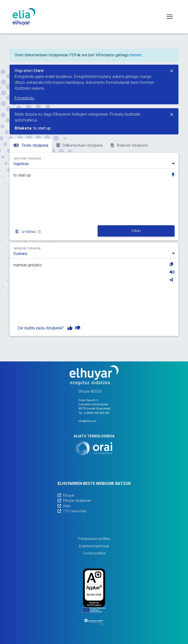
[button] (173, 175)
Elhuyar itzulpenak (74, 501)
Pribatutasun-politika (94, 539)
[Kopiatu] (172, 264)
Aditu (64, 506)
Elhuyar (66, 495)
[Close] (172, 71)
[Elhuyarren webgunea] (94, 375)
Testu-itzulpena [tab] (31, 145)
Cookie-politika (94, 553)
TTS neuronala (72, 511)
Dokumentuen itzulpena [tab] (80, 145)
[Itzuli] (136, 231)
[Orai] (94, 448)
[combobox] (94, 163)
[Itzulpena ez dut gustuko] (78, 328)
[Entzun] (172, 272)
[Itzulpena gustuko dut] (70, 328)
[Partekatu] (172, 280)
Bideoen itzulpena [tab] (129, 145)
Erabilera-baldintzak (94, 546)
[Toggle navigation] (170, 17)
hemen (136, 55)
